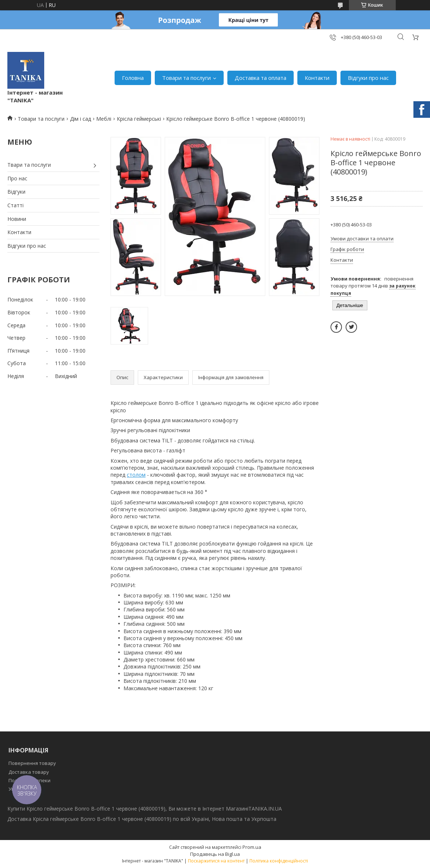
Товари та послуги (186, 78)
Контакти (317, 78)
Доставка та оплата (261, 78)
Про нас (17, 178)
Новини (17, 219)
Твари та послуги (29, 165)
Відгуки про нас (368, 78)
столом (136, 475)
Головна (133, 78)
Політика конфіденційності (279, 861)
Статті (15, 205)
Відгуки (16, 192)
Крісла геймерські (139, 119)
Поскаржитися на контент (216, 861)
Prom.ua (252, 847)
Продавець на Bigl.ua (215, 854)
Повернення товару (32, 763)
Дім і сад (81, 119)
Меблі (104, 119)
